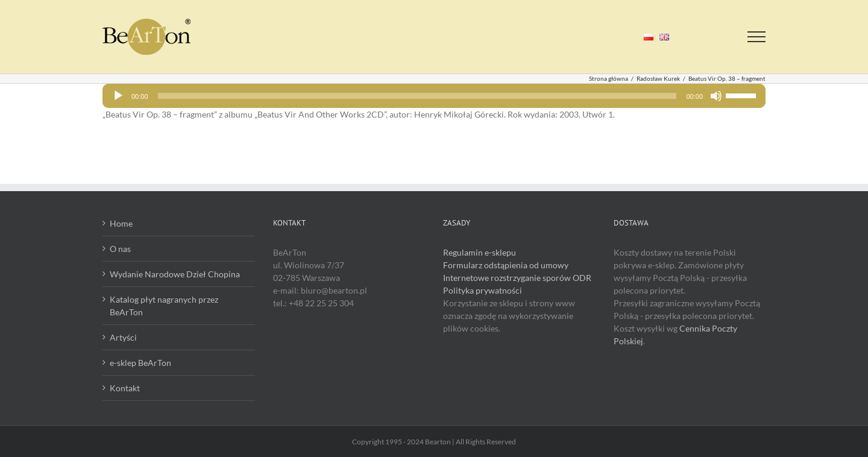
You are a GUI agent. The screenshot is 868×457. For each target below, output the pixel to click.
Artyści (123, 337)
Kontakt (125, 388)
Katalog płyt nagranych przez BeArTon (164, 306)
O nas (120, 249)
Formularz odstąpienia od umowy (506, 265)
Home (121, 223)
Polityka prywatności (483, 290)
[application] (434, 96)
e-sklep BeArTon (140, 363)
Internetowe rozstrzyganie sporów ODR (517, 278)
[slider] (417, 96)
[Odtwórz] (118, 96)
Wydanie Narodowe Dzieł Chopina (175, 274)
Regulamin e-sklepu (480, 252)
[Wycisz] (716, 96)
